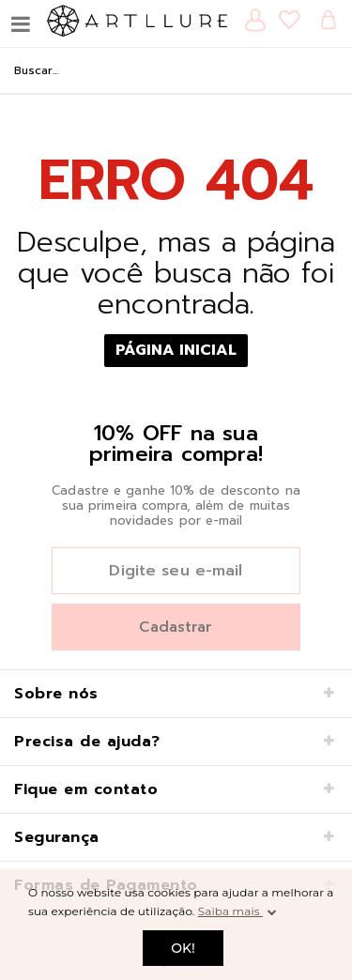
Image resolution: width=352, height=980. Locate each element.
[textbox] (176, 70)
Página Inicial (176, 350)
